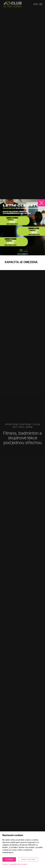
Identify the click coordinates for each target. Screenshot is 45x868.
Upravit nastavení (28, 859)
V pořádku (9, 859)
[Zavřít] (41, 203)
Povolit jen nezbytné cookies (15, 864)
